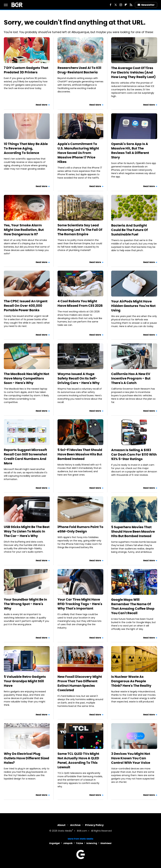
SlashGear (106, 843)
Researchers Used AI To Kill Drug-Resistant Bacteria (79, 70)
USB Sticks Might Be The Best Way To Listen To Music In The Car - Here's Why (27, 531)
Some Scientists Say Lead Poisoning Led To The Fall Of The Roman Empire (80, 230)
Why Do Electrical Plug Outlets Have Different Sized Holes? (27, 758)
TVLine (79, 843)
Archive (75, 825)
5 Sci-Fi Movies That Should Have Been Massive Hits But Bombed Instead (80, 454)
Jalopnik (68, 843)
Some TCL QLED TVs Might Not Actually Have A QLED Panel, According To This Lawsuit (78, 760)
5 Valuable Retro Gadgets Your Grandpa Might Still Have (25, 681)
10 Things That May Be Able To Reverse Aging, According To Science (26, 148)
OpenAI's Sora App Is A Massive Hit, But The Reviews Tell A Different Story (130, 151)
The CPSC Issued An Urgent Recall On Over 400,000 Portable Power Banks (26, 306)
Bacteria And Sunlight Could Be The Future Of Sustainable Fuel (129, 230)
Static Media (65, 831)
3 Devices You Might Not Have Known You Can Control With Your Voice (131, 758)
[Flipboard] (126, 5)
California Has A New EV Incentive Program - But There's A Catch (131, 378)
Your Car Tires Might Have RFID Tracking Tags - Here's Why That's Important (80, 604)
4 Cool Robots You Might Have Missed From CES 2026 (80, 303)
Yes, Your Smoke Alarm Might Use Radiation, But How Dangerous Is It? (24, 230)
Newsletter (146, 5)
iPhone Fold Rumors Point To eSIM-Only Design (80, 529)
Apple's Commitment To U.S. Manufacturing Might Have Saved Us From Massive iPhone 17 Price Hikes (78, 153)
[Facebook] (111, 5)
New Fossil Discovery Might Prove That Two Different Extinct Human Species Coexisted (80, 683)
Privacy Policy (94, 825)
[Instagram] (121, 5)
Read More (41, 105)
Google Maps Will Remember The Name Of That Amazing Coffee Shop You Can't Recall (133, 606)
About (61, 825)
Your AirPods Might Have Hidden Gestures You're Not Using (133, 306)
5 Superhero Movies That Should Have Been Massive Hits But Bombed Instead (133, 532)
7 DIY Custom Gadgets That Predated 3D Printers (26, 70)
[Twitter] (116, 5)
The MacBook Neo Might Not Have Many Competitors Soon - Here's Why (27, 378)
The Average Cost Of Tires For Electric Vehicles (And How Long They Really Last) (133, 72)
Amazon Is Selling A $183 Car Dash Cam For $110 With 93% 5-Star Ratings (134, 454)
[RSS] (131, 5)
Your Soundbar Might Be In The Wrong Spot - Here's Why (25, 604)
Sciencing (92, 843)
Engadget (55, 843)
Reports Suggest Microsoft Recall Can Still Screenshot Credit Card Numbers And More (25, 457)
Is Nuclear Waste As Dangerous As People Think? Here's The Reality (131, 681)
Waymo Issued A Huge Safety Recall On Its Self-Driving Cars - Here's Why (79, 378)
